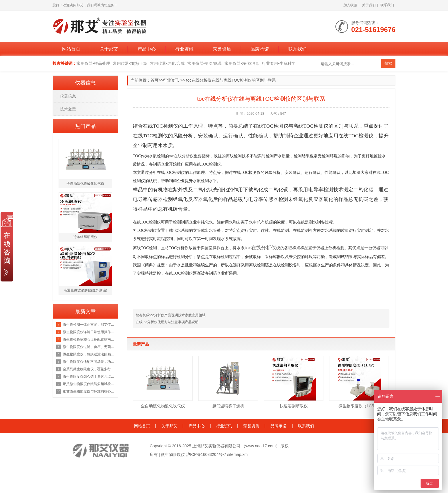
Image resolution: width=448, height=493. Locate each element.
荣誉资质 (222, 49)
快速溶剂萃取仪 (294, 406)
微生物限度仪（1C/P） (359, 406)
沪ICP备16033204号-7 (206, 454)
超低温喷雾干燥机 (228, 406)
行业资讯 (184, 49)
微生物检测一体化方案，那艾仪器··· (89, 325)
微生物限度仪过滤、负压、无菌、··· (89, 347)
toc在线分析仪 (181, 156)
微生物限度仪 (173, 454)
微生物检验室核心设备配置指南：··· (89, 339)
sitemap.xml (238, 454)
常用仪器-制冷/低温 (205, 63)
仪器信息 (68, 96)
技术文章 (68, 109)
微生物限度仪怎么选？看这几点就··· (89, 377)
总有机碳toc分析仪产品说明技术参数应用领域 (171, 315)
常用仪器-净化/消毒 (242, 63)
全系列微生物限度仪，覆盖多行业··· (89, 369)
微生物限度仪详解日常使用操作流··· (89, 332)
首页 (155, 80)
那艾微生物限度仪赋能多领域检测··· (89, 384)
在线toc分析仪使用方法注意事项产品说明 (167, 322)
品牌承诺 (260, 49)
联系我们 (387, 5)
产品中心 (147, 49)
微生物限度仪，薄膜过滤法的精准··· (89, 354)
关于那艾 (109, 49)
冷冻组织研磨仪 (85, 237)
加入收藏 (350, 5)
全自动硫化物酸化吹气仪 (163, 406)
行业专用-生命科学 (279, 63)
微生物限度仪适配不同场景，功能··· (89, 362)
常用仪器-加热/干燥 (130, 63)
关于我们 (369, 5)
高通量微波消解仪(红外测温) (85, 290)
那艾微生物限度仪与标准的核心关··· (89, 391)
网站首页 (71, 49)
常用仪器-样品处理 (93, 63)
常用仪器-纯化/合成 (167, 63)
